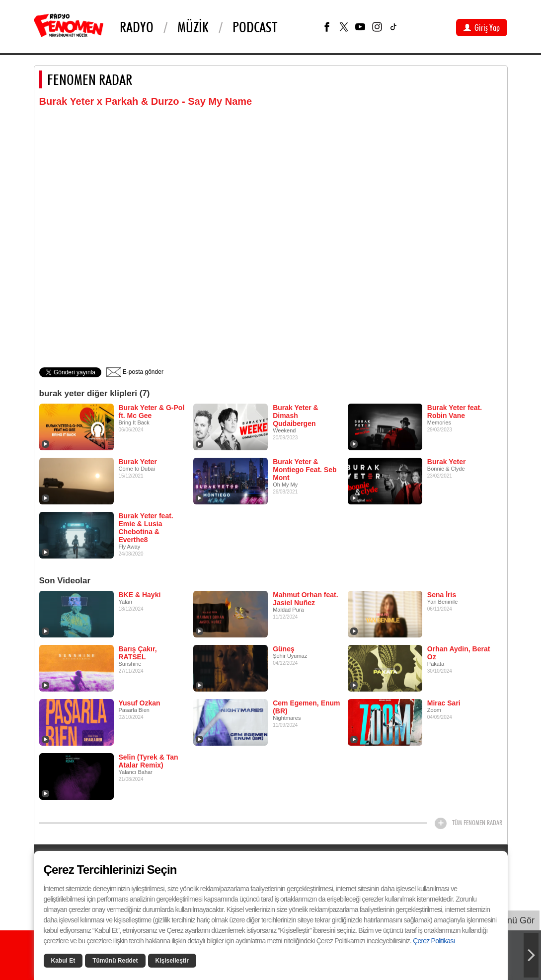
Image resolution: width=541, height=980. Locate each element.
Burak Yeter (138, 462)
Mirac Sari (444, 703)
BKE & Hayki (140, 595)
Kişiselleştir (172, 961)
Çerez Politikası (434, 941)
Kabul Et (63, 961)
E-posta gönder (135, 372)
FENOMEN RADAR (90, 79)
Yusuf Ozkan (140, 703)
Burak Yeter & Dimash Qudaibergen (296, 416)
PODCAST (255, 27)
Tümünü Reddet (115, 961)
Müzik (193, 27)
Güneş (284, 649)
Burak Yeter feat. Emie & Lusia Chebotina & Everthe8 (146, 528)
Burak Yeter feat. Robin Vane (455, 412)
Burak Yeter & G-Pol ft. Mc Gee (152, 412)
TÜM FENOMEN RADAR (477, 823)
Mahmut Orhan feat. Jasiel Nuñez (305, 599)
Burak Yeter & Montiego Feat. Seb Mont (305, 470)
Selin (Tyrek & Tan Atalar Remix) (149, 761)
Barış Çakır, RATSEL (138, 653)
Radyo (137, 27)
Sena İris (442, 595)
